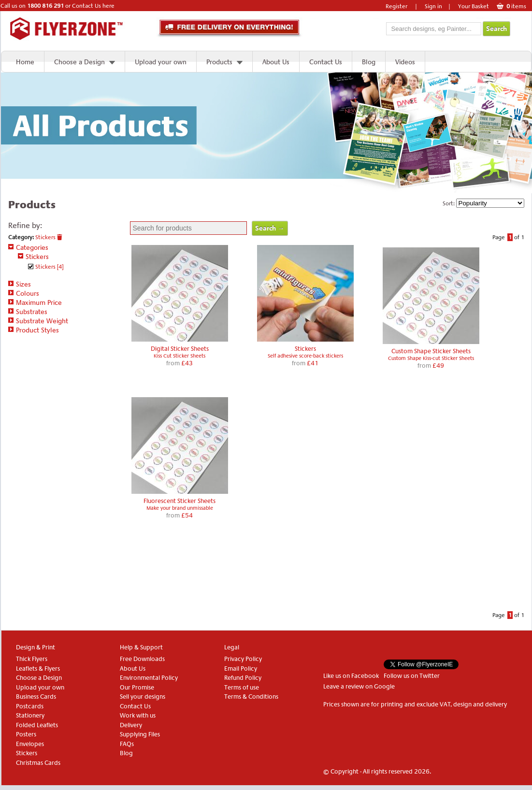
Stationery (30, 715)
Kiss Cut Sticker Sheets (180, 356)
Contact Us (326, 62)
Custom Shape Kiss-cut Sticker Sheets (431, 358)
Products (219, 62)
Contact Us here (93, 6)
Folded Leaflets (37, 725)
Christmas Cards (38, 763)
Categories (28, 247)
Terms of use (242, 687)
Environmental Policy (149, 678)
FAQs (127, 744)
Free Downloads (142, 659)
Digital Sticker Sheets (180, 349)
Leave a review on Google (359, 686)
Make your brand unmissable (180, 508)
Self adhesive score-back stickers (305, 356)
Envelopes (30, 744)
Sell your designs (143, 697)
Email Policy (241, 668)
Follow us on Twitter (412, 676)
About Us (276, 62)
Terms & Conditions (251, 697)
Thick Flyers (32, 659)
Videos (405, 62)
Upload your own (161, 62)
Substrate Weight (38, 321)
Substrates (28, 312)
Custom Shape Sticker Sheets (431, 351)
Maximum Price (35, 302)
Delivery (131, 725)
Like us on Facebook (351, 676)
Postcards (30, 706)
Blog (369, 62)
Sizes (20, 284)
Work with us (138, 715)
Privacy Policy (243, 659)
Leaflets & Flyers (38, 668)
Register (396, 6)
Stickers (49, 237)
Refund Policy (243, 678)
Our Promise (137, 687)
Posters (26, 734)
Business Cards (36, 697)
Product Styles (34, 330)
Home (25, 62)
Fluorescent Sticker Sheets (180, 501)
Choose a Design (79, 62)
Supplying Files (140, 734)
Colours (24, 293)
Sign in (433, 6)
